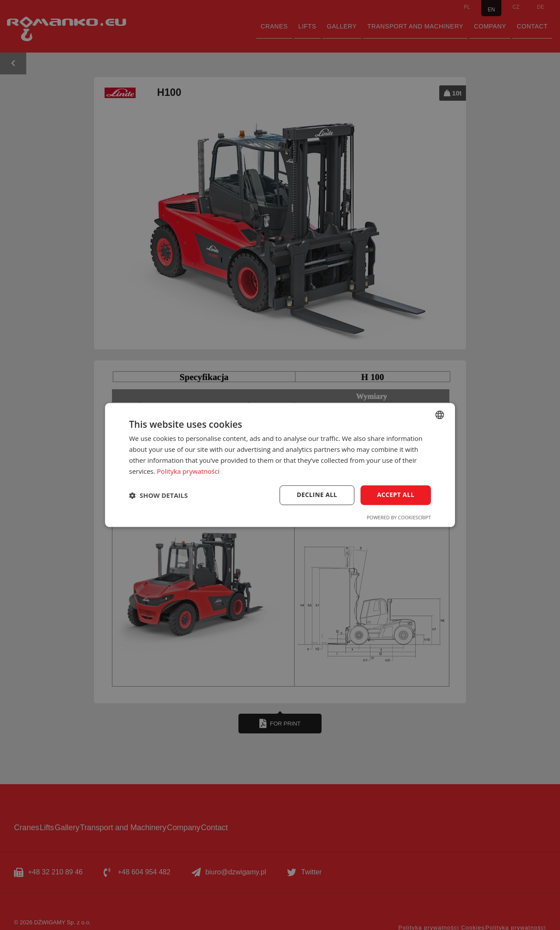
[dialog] (280, 465)
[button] (158, 495)
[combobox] (440, 415)
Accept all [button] (396, 495)
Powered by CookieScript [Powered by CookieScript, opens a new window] (399, 518)
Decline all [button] (317, 495)
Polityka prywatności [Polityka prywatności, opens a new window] (188, 471)
